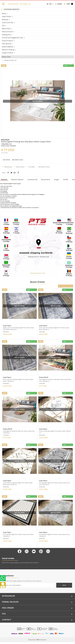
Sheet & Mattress (8, 47)
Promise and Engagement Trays (13, 38)
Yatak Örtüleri (7, 16)
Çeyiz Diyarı (7, 326)
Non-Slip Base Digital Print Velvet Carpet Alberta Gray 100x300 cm (54, 537)
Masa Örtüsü (6, 29)
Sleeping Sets (6, 35)
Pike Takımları (7, 44)
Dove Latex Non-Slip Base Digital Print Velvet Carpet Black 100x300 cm (54, 329)
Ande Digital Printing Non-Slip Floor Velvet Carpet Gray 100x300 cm (19, 433)
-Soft (37, 642)
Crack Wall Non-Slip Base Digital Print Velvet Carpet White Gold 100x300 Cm (18, 485)
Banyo (4, 13)
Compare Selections (66, 286)
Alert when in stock (18, 160)
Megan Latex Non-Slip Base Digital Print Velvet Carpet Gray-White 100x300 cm (19, 329)
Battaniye (5, 19)
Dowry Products (7, 41)
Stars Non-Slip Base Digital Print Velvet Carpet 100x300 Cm (55, 433)
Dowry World (44, 378)
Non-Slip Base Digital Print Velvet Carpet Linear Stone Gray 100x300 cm (54, 485)
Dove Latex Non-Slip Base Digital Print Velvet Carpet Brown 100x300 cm (18, 381)
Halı (3, 25)
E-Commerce (43, 642)
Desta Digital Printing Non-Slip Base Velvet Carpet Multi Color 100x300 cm (55, 381)
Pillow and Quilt (7, 32)
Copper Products (8, 53)
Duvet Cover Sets (8, 22)
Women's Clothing (8, 50)
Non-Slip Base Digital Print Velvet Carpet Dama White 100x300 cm (18, 537)
